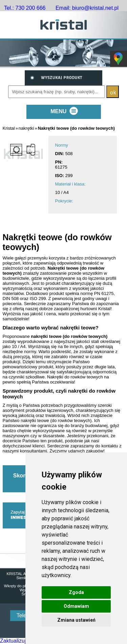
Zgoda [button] (76, 592)
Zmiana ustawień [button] (76, 620)
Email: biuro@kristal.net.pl (87, 8)
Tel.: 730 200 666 (25, 8)
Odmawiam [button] (76, 606)
